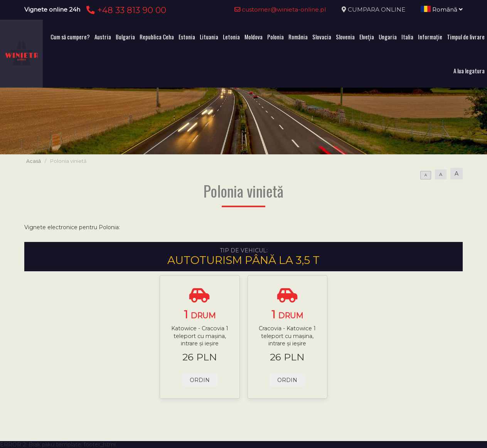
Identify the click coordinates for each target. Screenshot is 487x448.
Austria (103, 37)
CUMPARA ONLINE (377, 9)
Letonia (231, 37)
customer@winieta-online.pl (280, 9)
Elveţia (367, 37)
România (298, 37)
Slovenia (345, 37)
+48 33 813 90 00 (125, 10)
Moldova (254, 37)
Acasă (34, 161)
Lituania (209, 37)
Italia (407, 37)
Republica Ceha (157, 37)
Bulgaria (125, 37)
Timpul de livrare (466, 37)
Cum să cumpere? (70, 37)
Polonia (276, 37)
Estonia (187, 37)
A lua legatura (469, 71)
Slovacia (322, 37)
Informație (430, 37)
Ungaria (388, 37)
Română (442, 9)
